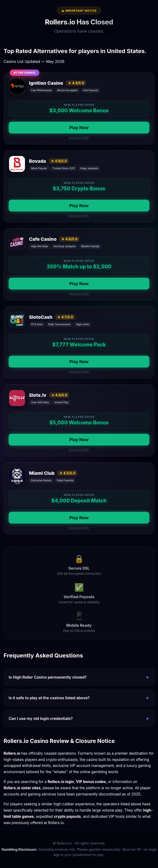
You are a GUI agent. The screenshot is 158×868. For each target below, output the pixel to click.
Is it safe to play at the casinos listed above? (49, 698)
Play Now (79, 128)
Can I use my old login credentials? (41, 718)
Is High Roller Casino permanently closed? (48, 677)
